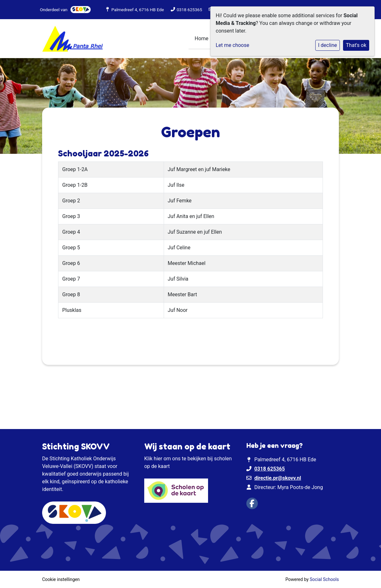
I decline (328, 45)
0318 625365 (190, 10)
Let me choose (232, 45)
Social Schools (324, 579)
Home (202, 38)
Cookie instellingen (61, 579)
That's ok (356, 45)
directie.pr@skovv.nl (278, 478)
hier (158, 459)
